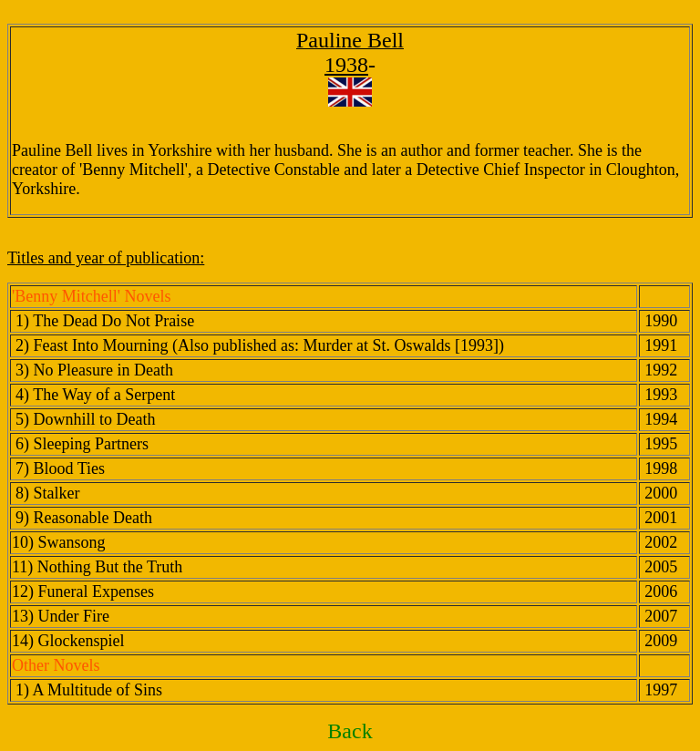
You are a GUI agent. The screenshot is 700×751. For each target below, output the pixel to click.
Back (350, 731)
